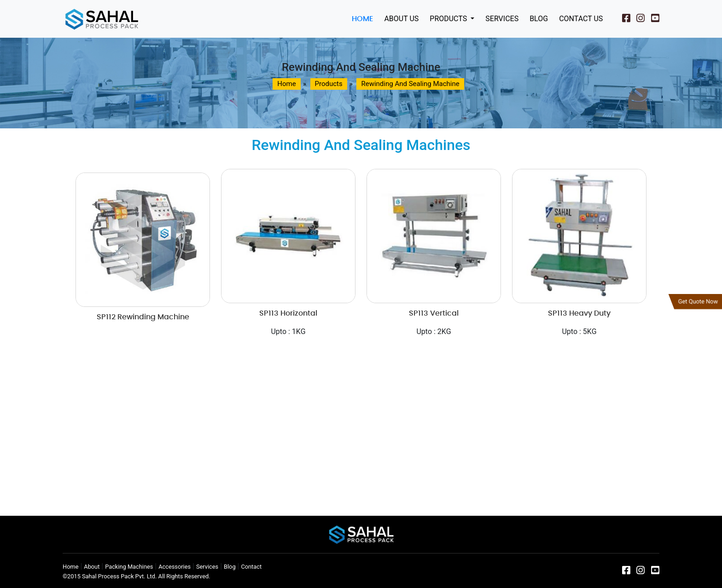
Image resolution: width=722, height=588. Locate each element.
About (92, 567)
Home (362, 19)
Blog (539, 19)
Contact (251, 567)
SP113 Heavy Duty (579, 313)
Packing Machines (129, 567)
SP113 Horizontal (288, 313)
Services (502, 19)
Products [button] (449, 19)
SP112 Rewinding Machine (143, 317)
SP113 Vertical (434, 313)
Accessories (175, 567)
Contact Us (581, 19)
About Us (401, 19)
